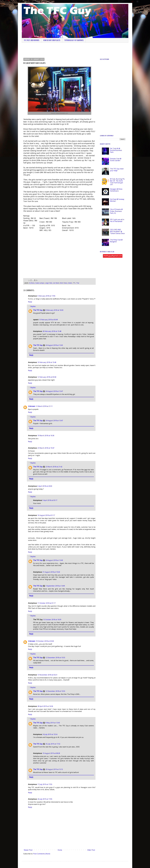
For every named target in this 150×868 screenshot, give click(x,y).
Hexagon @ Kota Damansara (116, 190)
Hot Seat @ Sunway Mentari (117, 200)
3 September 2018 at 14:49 (55, 586)
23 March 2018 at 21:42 (54, 467)
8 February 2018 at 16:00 (54, 310)
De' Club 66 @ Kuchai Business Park (116, 150)
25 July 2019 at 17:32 (53, 744)
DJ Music (32, 283)
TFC (74, 283)
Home (60, 850)
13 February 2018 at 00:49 (48, 320)
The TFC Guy (38, 310)
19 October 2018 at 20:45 (45, 641)
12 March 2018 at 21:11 (44, 406)
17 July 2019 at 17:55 (45, 784)
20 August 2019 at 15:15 (54, 769)
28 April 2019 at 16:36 (45, 706)
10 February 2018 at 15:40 (47, 362)
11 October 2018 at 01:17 (46, 603)
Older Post (91, 850)
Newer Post (28, 850)
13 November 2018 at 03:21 (47, 675)
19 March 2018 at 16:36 (46, 436)
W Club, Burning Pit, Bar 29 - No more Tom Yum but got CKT (117, 182)
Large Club (49, 283)
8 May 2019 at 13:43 (53, 723)
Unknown (32, 406)
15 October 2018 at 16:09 (52, 620)
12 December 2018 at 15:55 (55, 658)
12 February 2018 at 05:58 (47, 377)
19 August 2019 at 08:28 (51, 753)
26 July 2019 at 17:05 (45, 799)
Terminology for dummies (74, 40)
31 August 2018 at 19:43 (51, 572)
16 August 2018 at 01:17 (46, 515)
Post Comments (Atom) (42, 854)
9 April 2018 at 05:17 (50, 500)
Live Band (56, 283)
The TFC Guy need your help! (117, 170)
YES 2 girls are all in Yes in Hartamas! (117, 220)
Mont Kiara (63, 283)
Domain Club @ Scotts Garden (116, 160)
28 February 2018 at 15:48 (52, 331)
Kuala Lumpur (40, 283)
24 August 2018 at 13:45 (54, 345)
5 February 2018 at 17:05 (46, 296)
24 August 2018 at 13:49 (54, 560)
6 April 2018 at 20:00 (45, 486)
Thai (78, 283)
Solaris (70, 283)
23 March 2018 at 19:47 (46, 448)
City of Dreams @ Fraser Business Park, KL (116, 211)
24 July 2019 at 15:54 (50, 734)
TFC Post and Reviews (32, 40)
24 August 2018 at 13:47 (54, 391)
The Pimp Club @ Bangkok (116, 241)
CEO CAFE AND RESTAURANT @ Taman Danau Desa (117, 231)
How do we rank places (52, 40)
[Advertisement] (72, 50)
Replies (33, 306)
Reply (30, 302)
